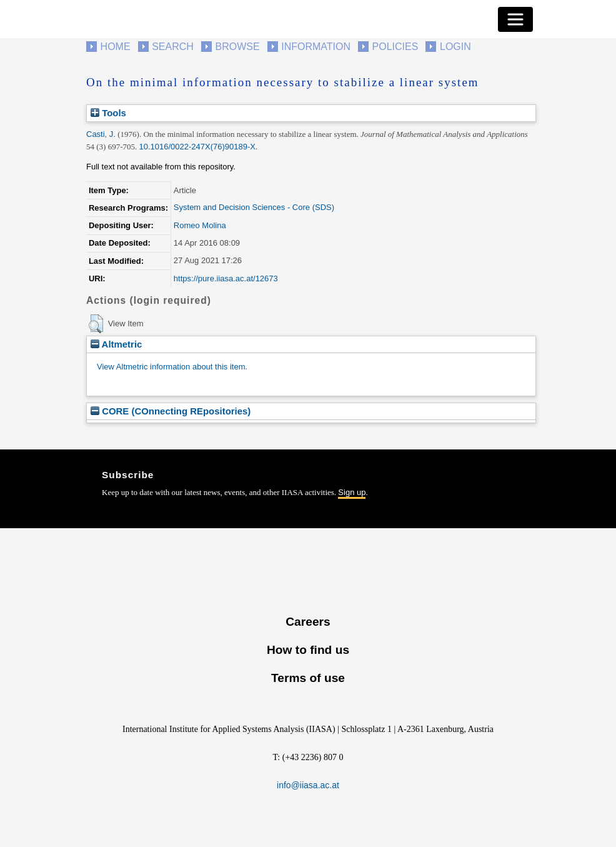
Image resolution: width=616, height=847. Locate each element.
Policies (395, 47)
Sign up (352, 492)
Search (173, 47)
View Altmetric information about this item (171, 367)
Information (316, 47)
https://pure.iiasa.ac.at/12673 (226, 278)
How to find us (308, 650)
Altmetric (116, 344)
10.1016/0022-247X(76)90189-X (197, 147)
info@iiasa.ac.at (308, 785)
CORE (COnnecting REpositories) (171, 411)
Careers (308, 622)
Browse (237, 47)
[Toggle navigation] (515, 19)
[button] (96, 324)
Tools (108, 113)
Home (116, 47)
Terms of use (308, 678)
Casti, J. (101, 134)
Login (455, 47)
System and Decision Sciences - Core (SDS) (254, 207)
